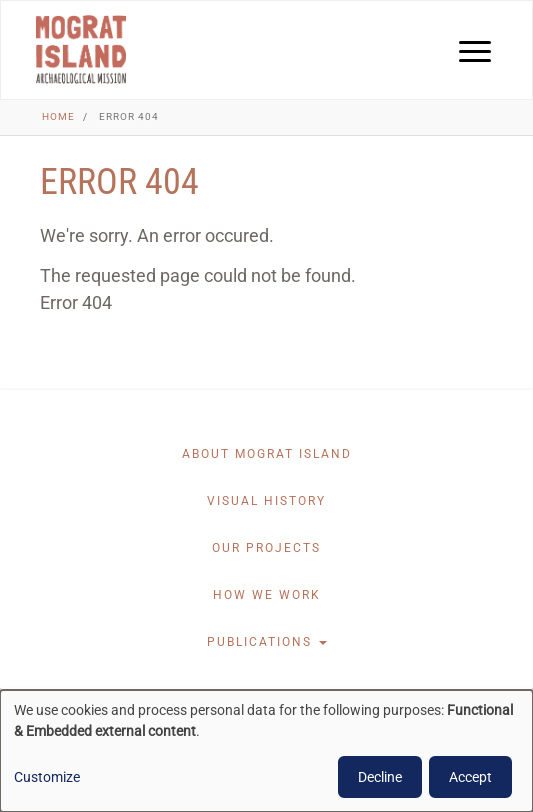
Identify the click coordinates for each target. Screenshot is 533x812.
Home (58, 116)
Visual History (266, 501)
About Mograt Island (267, 454)
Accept (470, 777)
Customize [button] (47, 777)
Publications (267, 642)
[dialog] (266, 751)
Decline (380, 777)
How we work (267, 595)
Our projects (266, 548)
